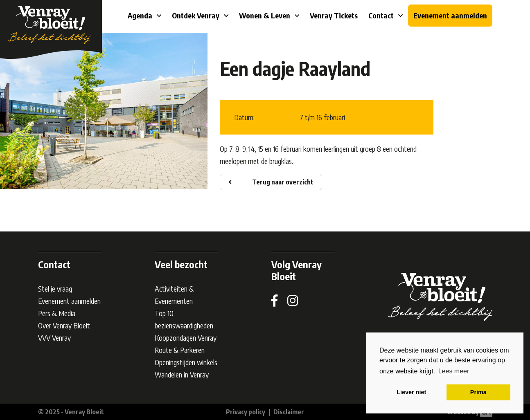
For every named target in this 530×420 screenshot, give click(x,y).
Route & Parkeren (180, 350)
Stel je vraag (55, 289)
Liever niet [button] (411, 392)
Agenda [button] (141, 15)
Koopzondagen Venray (186, 338)
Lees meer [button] (454, 371)
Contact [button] (382, 15)
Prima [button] (478, 392)
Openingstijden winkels (186, 362)
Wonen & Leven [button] (265, 15)
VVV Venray (54, 338)
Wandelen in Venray (182, 374)
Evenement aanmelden (450, 15)
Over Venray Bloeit (64, 325)
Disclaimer (289, 412)
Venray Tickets (334, 15)
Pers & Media (57, 313)
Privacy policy (246, 412)
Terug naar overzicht (283, 182)
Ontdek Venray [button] (196, 15)
